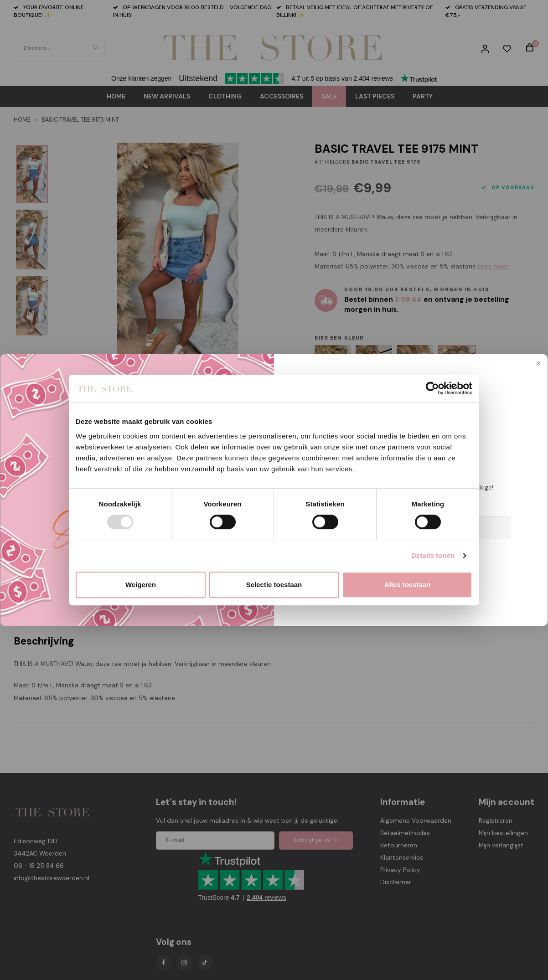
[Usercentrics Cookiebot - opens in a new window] (432, 388)
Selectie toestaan (274, 585)
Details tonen (433, 555)
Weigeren (141, 585)
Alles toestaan (408, 585)
